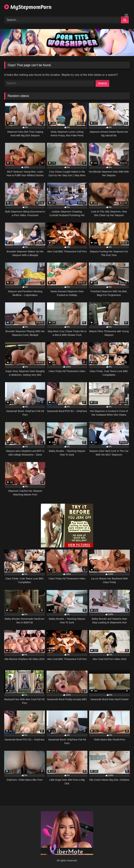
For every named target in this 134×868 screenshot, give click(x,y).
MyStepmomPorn (28, 7)
